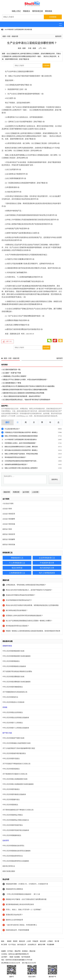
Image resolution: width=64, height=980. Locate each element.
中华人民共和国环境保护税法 (13, 825)
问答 (9, 36)
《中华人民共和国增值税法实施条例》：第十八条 (23, 894)
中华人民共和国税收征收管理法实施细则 (16, 851)
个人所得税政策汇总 (17, 563)
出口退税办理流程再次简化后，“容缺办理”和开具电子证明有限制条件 (26, 400)
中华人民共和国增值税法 (11, 661)
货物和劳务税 (7, 646)
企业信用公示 (32, 945)
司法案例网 (50, 945)
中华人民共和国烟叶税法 (11, 800)
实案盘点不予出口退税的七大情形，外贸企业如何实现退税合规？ (25, 380)
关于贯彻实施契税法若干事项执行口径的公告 (18, 810)
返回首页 (58, 36)
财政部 (9, 941)
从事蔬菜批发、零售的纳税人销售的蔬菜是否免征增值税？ (26, 585)
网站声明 (18, 951)
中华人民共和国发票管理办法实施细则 (16, 861)
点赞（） (9, 341)
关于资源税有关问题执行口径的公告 (15, 774)
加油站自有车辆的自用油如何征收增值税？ (21, 595)
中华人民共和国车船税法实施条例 (14, 794)
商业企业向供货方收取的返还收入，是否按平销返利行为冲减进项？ (29, 590)
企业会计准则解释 (9, 519)
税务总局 (22, 941)
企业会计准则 (7, 509)
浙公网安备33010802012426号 (11, 963)
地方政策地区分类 (47, 568)
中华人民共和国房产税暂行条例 (13, 738)
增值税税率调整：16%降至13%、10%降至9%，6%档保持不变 (27, 884)
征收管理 (6, 841)
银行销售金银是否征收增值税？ (17, 610)
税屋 (4, 36)
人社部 (29, 941)
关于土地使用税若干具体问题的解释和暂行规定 (19, 748)
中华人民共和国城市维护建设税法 (14, 753)
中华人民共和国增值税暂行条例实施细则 (16, 656)
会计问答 (26, 492)
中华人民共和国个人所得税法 (13, 723)
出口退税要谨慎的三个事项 (12, 383)
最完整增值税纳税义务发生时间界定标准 (20, 904)
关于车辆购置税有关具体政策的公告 (15, 692)
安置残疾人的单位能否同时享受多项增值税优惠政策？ (24, 616)
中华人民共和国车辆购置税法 (13, 687)
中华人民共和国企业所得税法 (13, 712)
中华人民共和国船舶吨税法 (12, 835)
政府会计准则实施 (9, 545)
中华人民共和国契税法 (10, 805)
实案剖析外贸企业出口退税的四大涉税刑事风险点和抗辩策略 (23, 393)
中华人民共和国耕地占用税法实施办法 (16, 820)
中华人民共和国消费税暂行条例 (13, 677)
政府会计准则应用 (9, 534)
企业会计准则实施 (9, 524)
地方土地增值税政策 (47, 573)
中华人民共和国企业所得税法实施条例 (16, 718)
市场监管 (35, 941)
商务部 (15, 941)
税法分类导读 (17, 568)
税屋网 (3, 951)
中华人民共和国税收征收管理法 (13, 846)
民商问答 (16, 492)
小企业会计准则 (8, 504)
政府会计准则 (7, 529)
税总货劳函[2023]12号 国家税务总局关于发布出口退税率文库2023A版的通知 (29, 386)
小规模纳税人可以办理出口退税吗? (14, 376)
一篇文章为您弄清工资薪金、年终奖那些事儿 (21, 925)
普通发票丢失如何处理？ (14, 915)
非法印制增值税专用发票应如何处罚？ (19, 600)
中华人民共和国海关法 (10, 697)
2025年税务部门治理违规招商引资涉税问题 (18, 29)
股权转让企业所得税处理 (14, 920)
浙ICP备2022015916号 (29, 963)
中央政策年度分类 (47, 563)
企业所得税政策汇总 (47, 558)
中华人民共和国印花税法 (11, 759)
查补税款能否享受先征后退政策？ (15, 457)
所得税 (5, 707)
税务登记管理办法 (9, 866)
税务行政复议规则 (9, 871)
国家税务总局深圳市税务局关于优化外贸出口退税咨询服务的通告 (25, 390)
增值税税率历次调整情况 (14, 889)
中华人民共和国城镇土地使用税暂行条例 (16, 743)
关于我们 (10, 951)
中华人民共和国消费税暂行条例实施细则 (16, 682)
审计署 (57, 941)
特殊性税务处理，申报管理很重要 (17, 930)
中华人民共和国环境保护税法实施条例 (16, 830)
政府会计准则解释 (9, 539)
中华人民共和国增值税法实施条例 (14, 666)
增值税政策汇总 (17, 558)
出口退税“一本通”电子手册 (12, 373)
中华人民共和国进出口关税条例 (13, 702)
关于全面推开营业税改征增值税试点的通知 (17, 671)
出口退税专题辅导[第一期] (11, 370)
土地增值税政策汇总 (17, 573)
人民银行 (50, 941)
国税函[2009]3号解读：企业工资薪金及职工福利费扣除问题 (26, 899)
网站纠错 (32, 951)
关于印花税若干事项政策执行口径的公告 (16, 764)
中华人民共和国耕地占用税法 (13, 815)
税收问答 (15, 36)
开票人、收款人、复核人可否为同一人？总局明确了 (24, 910)
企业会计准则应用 (9, 514)
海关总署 (43, 941)
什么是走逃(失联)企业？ (12, 429)
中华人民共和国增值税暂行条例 (13, 651)
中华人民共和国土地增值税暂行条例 (15, 779)
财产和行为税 (7, 733)
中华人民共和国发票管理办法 (13, 856)
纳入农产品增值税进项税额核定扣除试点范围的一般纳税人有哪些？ (29, 621)
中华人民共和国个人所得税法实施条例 (16, 728)
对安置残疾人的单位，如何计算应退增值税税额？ (20, 443)
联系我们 (25, 951)
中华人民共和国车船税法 (11, 789)
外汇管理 (4, 945)
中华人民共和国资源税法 (11, 769)
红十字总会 (12, 945)
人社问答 (35, 492)
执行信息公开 (22, 945)
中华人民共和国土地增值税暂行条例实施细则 (18, 784)
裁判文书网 (42, 945)
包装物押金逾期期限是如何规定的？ (16, 464)
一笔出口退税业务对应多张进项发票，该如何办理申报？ (22, 396)
